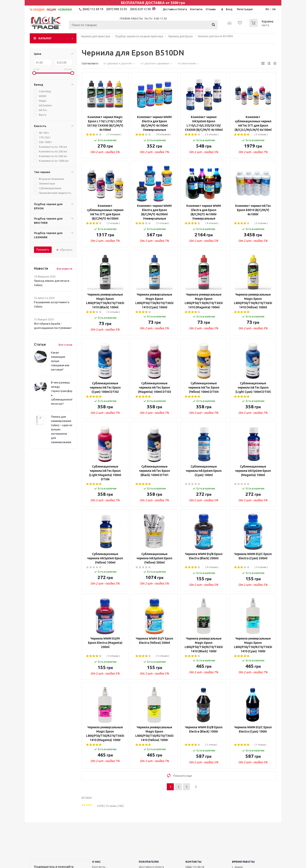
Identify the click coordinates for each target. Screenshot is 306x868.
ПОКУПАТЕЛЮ (149, 862)
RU (267, 9)
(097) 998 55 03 (117, 9)
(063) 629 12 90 (143, 9)
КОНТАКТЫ (193, 862)
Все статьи (65, 345)
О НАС (96, 862)
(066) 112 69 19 (93, 9)
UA (274, 9)
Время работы (243, 862)
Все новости (64, 269)
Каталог (45, 38)
